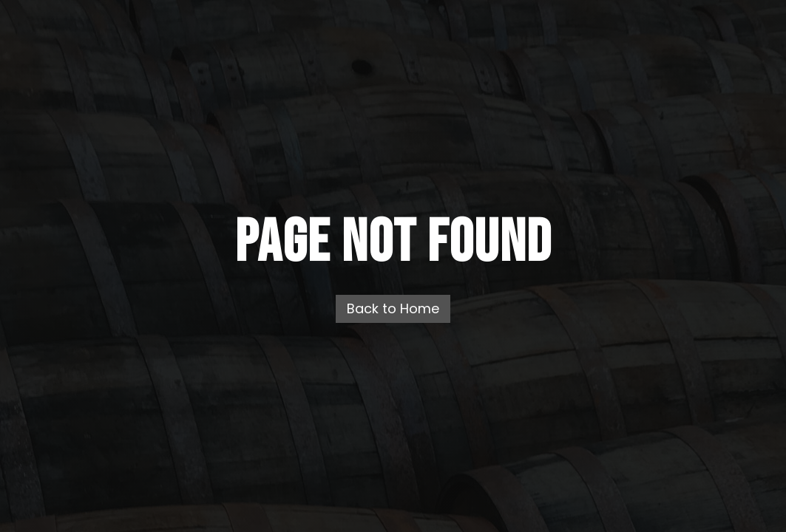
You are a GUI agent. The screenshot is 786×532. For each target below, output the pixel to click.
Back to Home (393, 308)
